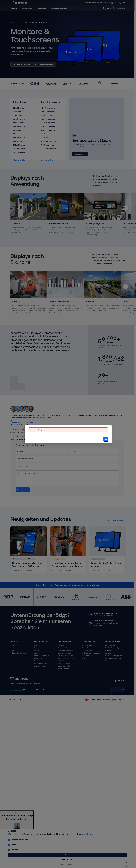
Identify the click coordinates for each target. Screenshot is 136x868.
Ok (106, 439)
